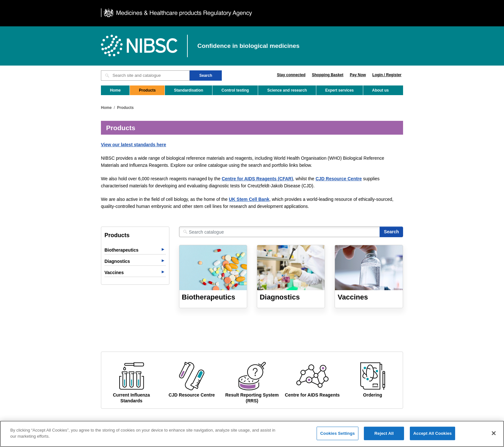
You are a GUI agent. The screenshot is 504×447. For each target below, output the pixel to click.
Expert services (340, 90)
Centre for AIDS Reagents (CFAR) (257, 179)
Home (115, 90)
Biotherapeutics (122, 250)
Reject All (384, 437)
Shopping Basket (328, 75)
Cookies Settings (337, 437)
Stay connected (291, 75)
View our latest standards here (134, 145)
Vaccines (114, 273)
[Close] (494, 437)
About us (381, 90)
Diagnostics (117, 261)
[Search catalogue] (280, 232)
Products (147, 90)
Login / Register (387, 75)
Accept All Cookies (433, 437)
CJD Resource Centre (339, 179)
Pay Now (358, 75)
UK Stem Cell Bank (249, 199)
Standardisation (189, 90)
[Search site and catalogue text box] (145, 76)
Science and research (287, 90)
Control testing (235, 90)
